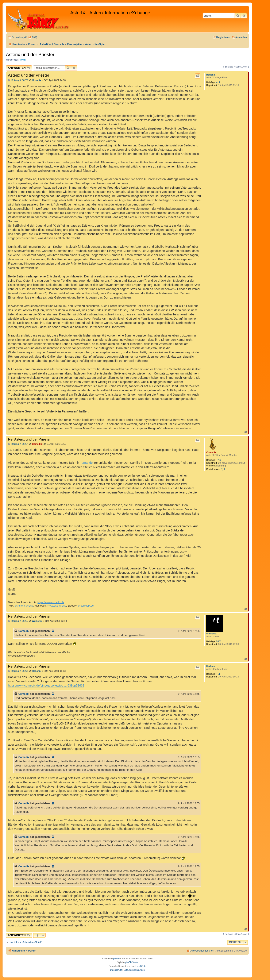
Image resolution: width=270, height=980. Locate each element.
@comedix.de (86, 606)
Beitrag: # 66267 (18, 621)
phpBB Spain (131, 962)
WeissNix (211, 634)
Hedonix (211, 75)
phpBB (116, 959)
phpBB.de (141, 966)
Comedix (211, 452)
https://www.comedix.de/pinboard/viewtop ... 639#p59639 (46, 685)
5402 (219, 641)
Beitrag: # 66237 (18, 80)
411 (218, 82)
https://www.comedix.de (51, 602)
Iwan (23, 60)
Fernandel (86, 463)
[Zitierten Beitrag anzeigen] (53, 631)
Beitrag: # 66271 (18, 671)
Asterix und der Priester (30, 55)
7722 (219, 460)
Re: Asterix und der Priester (29, 439)
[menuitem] (32, 37)
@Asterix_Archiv (57, 606)
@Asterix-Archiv (24, 606)
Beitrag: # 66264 (18, 444)
